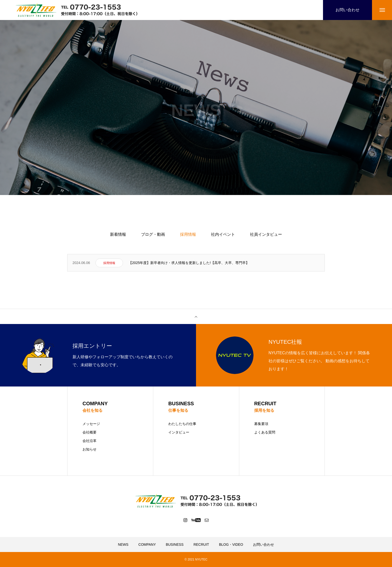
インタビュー (179, 432)
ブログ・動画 (153, 234)
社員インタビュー (266, 234)
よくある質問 (265, 432)
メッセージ (91, 424)
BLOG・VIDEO (231, 544)
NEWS (123, 544)
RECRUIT (201, 544)
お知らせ (89, 449)
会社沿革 (89, 441)
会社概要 (89, 432)
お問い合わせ (263, 544)
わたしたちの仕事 (182, 424)
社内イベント (223, 234)
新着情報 (118, 234)
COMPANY (147, 544)
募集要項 (261, 424)
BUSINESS (175, 544)
